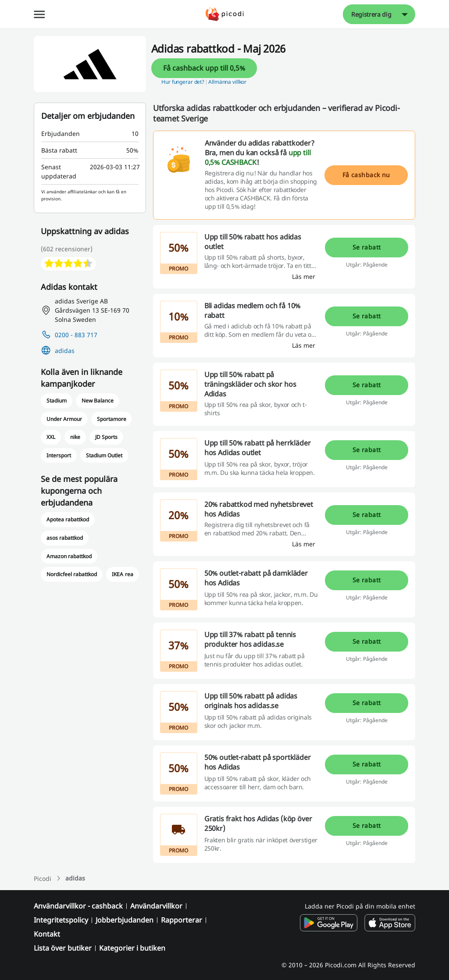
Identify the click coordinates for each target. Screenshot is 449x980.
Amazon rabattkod (69, 556)
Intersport (59, 455)
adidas (65, 351)
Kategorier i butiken (132, 948)
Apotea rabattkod (68, 519)
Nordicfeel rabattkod (72, 574)
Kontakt (47, 934)
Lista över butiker (63, 948)
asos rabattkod (65, 538)
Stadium (57, 401)
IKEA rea (122, 574)
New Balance (98, 401)
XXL (51, 437)
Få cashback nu (366, 175)
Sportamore (112, 419)
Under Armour (64, 419)
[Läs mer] (304, 276)
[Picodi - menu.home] (225, 14)
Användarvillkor (156, 906)
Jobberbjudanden (125, 920)
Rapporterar (182, 920)
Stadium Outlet (104, 455)
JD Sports (106, 437)
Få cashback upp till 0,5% (204, 68)
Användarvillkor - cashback (78, 906)
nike (75, 437)
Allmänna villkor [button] (227, 82)
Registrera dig (371, 14)
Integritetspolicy (61, 920)
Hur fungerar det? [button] (183, 82)
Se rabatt (367, 247)
